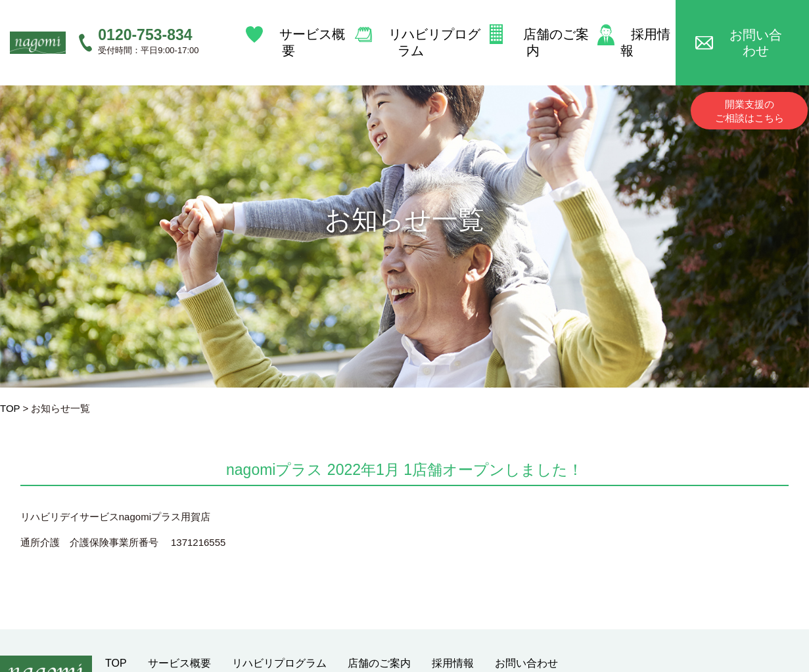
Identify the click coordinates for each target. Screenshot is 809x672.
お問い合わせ (760, 25)
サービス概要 (297, 25)
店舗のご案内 (545, 25)
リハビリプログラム (421, 25)
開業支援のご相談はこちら (750, 77)
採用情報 (645, 25)
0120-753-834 (145, 18)
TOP (10, 408)
